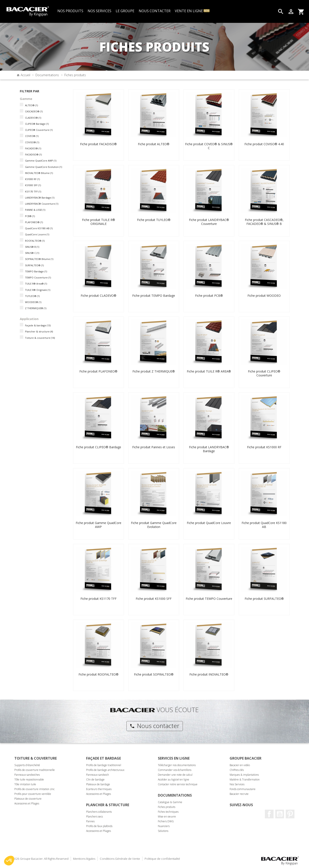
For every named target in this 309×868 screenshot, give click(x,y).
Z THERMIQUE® (36, 308)
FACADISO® (33, 154)
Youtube (280, 814)
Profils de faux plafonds (99, 826)
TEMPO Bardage (36, 271)
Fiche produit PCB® (209, 296)
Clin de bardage (95, 780)
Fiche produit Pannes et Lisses (154, 447)
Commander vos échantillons (175, 770)
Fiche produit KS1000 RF (264, 447)
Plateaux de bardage (98, 784)
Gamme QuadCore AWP (41, 161)
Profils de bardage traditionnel (104, 765)
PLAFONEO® (34, 222)
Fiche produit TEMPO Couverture (209, 599)
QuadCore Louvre (37, 234)
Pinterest (290, 814)
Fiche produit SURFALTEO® (264, 599)
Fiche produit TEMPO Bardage (154, 296)
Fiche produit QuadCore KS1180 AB (264, 525)
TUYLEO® (32, 296)
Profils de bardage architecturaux (105, 770)
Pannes (90, 821)
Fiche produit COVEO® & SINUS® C (209, 146)
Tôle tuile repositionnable (29, 780)
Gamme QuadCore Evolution (43, 167)
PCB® (30, 216)
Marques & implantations (244, 775)
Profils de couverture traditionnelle (35, 770)
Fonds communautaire (243, 789)
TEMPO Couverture (38, 277)
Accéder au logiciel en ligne (174, 780)
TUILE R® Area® (36, 284)
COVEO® (32, 136)
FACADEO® (33, 148)
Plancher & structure (39, 331)
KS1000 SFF (33, 185)
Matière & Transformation (245, 780)
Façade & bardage (38, 325)
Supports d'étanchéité (27, 765)
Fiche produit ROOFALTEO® (99, 674)
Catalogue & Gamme (170, 802)
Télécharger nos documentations (177, 765)
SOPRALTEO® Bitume (39, 259)
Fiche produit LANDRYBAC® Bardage (209, 449)
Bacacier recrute (239, 794)
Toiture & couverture (40, 338)
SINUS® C (32, 253)
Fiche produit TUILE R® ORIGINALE (99, 222)
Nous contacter (154, 726)
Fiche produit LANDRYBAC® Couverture (209, 222)
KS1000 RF (32, 179)
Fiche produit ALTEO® (154, 144)
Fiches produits (167, 807)
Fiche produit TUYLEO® (154, 220)
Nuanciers (164, 826)
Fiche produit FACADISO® (98, 144)
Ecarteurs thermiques (99, 789)
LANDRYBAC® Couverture (42, 204)
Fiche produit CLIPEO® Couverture (264, 373)
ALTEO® (31, 105)
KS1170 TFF (33, 191)
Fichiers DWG (166, 821)
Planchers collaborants (99, 812)
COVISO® (32, 142)
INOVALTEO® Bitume (39, 173)
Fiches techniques (168, 812)
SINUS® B (32, 247)
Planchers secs (94, 817)
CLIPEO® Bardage (37, 124)
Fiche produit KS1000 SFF (154, 599)
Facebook (269, 814)
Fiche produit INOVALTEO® (209, 674)
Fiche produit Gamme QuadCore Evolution (154, 525)
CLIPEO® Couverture (39, 130)
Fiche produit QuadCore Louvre (209, 523)
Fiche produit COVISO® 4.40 (264, 144)
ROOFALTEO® (35, 241)
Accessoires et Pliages (27, 803)
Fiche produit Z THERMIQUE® (154, 371)
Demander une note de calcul (175, 775)
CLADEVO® (33, 118)
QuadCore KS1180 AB (39, 228)
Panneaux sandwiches (27, 775)
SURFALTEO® (34, 265)
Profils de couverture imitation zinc (34, 789)
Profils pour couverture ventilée (33, 794)
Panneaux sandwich (98, 775)
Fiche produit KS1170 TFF (99, 599)
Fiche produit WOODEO (264, 296)
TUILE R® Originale (38, 290)
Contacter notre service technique (178, 784)
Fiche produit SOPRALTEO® (154, 674)
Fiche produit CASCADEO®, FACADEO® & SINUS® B (264, 222)
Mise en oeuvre (167, 817)
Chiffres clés (237, 770)
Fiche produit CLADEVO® (99, 296)
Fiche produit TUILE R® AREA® (209, 371)
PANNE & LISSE (35, 210)
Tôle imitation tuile (25, 784)
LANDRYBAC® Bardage (40, 198)
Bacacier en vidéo (240, 765)
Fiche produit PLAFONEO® (98, 371)
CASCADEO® (34, 111)
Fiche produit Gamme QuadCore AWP (99, 525)
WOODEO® (33, 302)
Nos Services (237, 784)
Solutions (163, 831)
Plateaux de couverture (28, 799)
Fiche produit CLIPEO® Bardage (99, 447)
